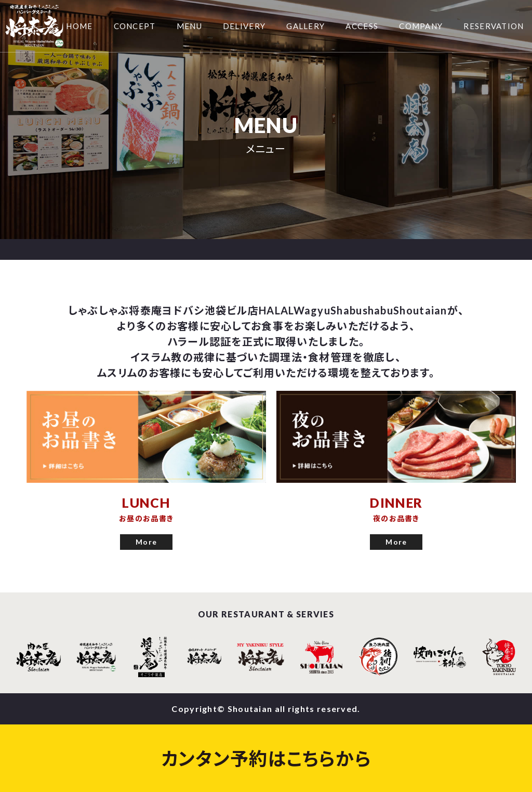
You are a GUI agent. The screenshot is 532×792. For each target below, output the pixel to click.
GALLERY (305, 26)
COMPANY (421, 26)
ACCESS (362, 26)
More (146, 542)
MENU (189, 26)
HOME (79, 26)
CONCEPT (135, 26)
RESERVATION (494, 26)
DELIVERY (244, 26)
